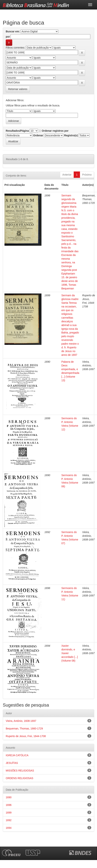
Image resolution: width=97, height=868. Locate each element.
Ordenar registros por (55, 131)
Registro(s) (71, 135)
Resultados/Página (17, 131)
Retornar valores (18, 89)
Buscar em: (13, 31)
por (8, 37)
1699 (9, 813)
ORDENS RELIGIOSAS (20, 778)
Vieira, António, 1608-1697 (21, 721)
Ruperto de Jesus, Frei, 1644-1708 (26, 736)
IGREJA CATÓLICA (17, 755)
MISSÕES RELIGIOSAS (20, 771)
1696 (9, 805)
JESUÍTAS (12, 763)
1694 (9, 828)
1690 (9, 797)
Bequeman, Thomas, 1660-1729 (24, 729)
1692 (9, 820)
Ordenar (38, 135)
